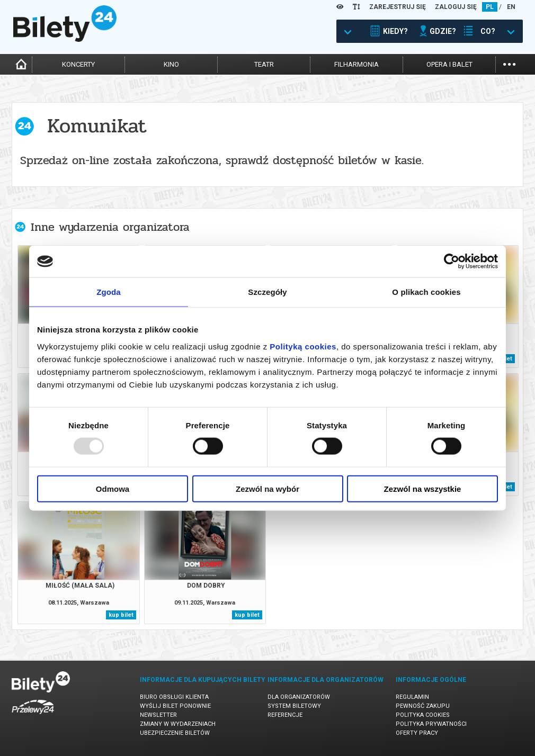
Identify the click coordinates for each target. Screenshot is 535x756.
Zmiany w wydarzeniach (178, 724)
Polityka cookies (423, 715)
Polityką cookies (303, 346)
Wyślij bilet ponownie (175, 706)
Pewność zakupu (423, 706)
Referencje (285, 715)
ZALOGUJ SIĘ (456, 7)
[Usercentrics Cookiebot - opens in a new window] (452, 262)
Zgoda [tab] (109, 292)
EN (511, 7)
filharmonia (356, 64)
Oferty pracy (417, 733)
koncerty (78, 64)
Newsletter (158, 715)
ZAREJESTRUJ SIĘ (398, 7)
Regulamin (412, 697)
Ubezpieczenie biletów (175, 733)
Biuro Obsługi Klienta (174, 697)
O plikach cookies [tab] (426, 292)
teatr (264, 64)
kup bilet (121, 615)
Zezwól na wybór (267, 488)
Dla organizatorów (299, 697)
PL (490, 7)
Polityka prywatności (431, 724)
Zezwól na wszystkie (423, 488)
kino (171, 64)
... (509, 63)
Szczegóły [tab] (267, 292)
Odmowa (113, 488)
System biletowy (294, 706)
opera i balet (449, 64)
